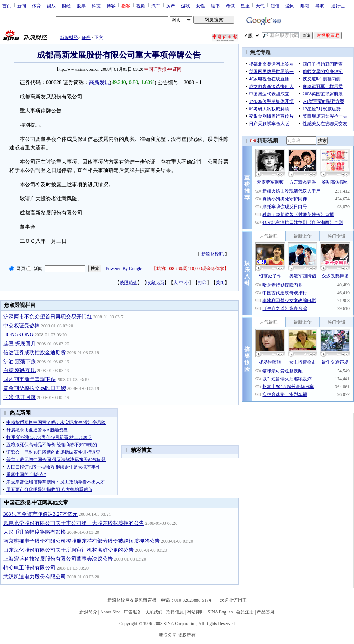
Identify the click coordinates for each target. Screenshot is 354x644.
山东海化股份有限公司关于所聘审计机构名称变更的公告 (69, 550)
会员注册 (245, 612)
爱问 (290, 6)
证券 (86, 38)
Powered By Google (124, 269)
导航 (320, 6)
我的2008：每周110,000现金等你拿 (190, 269)
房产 (171, 6)
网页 (21, 269)
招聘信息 (175, 612)
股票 (81, 6)
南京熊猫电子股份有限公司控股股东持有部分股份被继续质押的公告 (82, 541)
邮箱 (305, 6)
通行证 (338, 6)
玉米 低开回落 (20, 397)
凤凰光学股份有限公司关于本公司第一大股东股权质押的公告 (74, 523)
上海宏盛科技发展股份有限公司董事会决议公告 (58, 559)
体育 (37, 6)
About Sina (110, 612)
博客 (111, 6)
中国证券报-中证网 (163, 69)
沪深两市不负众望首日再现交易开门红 (48, 317)
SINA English (220, 612)
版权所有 (187, 635)
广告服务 (133, 612)
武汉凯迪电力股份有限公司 (35, 577)
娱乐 (51, 6)
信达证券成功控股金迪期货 (35, 353)
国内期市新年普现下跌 (29, 379)
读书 (215, 6)
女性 (200, 6)
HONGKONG (18, 335)
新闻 (22, 6)
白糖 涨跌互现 (20, 370)
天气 (260, 6)
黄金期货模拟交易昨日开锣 (35, 388)
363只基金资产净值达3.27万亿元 (41, 514)
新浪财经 (69, 38)
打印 (202, 283)
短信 (275, 6)
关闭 (220, 283)
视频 (141, 6)
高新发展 (99, 83)
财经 (66, 6)
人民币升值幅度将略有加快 (35, 532)
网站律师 (196, 612)
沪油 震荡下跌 (20, 361)
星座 (245, 6)
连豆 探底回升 (20, 344)
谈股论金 (129, 283)
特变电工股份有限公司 (29, 568)
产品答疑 (266, 612)
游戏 (186, 6)
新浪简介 (88, 612)
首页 (7, 6)
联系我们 (154, 612)
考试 (230, 6)
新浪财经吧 (212, 254)
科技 (96, 6)
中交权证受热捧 (22, 326)
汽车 (156, 6)
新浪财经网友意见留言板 (132, 600)
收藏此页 (155, 283)
